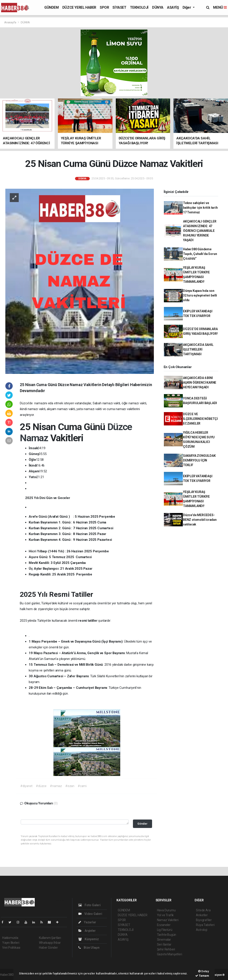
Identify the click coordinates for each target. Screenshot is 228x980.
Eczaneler (164, 925)
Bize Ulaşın (89, 948)
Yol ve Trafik (165, 915)
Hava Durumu (166, 910)
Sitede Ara (203, 910)
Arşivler (87, 931)
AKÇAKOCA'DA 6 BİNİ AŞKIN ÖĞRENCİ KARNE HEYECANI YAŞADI (200, 383)
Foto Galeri (90, 905)
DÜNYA (158, 7)
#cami (82, 786)
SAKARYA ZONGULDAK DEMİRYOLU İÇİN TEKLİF (199, 460)
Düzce (120, 427)
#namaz (56, 786)
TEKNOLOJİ (139, 7)
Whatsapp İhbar (50, 943)
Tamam (202, 976)
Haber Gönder (48, 948)
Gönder (142, 824)
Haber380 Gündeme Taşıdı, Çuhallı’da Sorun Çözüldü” (200, 254)
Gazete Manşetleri (170, 954)
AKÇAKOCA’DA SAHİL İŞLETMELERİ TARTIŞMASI (198, 349)
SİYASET (119, 7)
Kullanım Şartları (50, 938)
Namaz (35, 438)
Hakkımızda (10, 938)
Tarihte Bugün (167, 935)
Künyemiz (89, 939)
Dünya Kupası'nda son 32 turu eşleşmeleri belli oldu (200, 295)
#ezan (70, 786)
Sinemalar (164, 940)
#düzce (41, 786)
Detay (204, 971)
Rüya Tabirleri (205, 925)
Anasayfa (10, 22)
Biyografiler (204, 920)
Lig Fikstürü (165, 930)
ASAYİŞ (173, 7)
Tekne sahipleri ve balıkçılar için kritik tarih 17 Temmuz (200, 208)
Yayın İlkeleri (11, 943)
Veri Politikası (11, 948)
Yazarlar (87, 922)
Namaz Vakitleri (168, 920)
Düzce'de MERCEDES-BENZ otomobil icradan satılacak (200, 520)
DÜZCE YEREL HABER (79, 7)
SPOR (104, 7)
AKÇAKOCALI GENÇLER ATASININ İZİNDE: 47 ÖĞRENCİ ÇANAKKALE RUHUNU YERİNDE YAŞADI (200, 231)
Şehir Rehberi (166, 949)
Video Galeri (90, 914)
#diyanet (26, 786)
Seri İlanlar (164, 944)
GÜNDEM (52, 7)
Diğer (187, 7)
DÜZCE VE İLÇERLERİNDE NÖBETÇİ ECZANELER (200, 419)
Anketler (202, 915)
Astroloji (202, 930)
